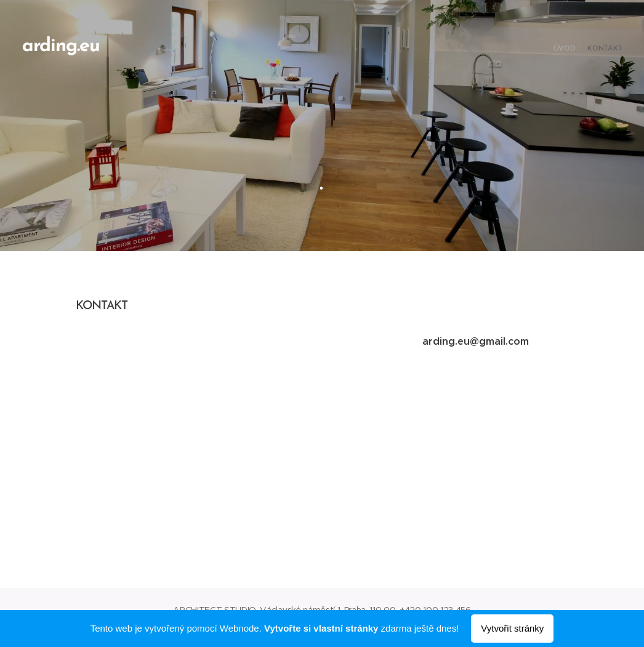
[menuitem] (612, 49)
